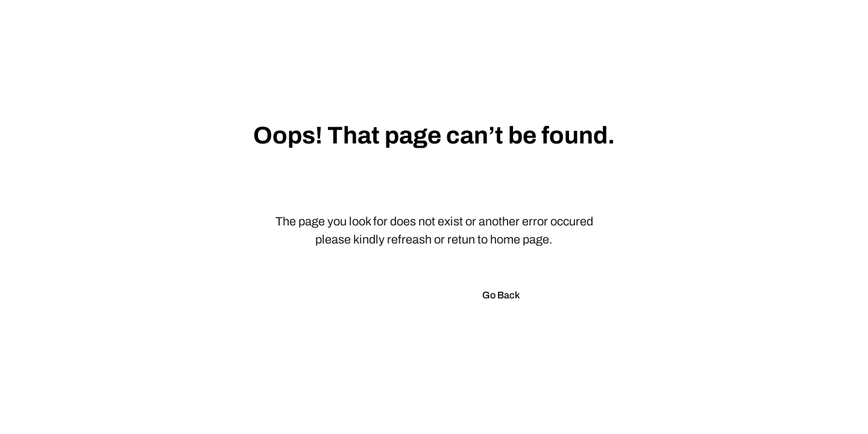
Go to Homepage (397, 295)
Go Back (501, 295)
